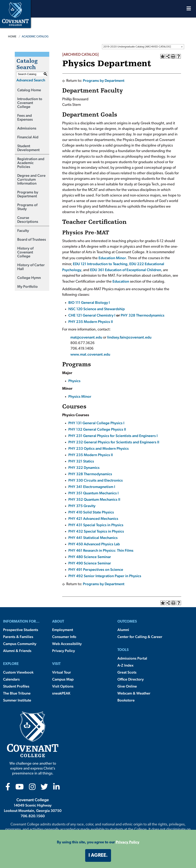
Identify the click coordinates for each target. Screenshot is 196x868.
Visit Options (63, 686)
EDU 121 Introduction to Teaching (100, 264)
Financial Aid (28, 137)
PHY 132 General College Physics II (97, 429)
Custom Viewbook (18, 672)
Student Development (28, 148)
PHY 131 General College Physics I (96, 423)
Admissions (27, 128)
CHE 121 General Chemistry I (92, 315)
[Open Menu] (189, 10)
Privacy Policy (64, 651)
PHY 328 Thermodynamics (143, 315)
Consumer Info (64, 637)
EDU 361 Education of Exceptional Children (126, 270)
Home (12, 36)
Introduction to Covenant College (30, 103)
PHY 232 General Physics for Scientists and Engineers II (114, 442)
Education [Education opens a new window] (121, 281)
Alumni (123, 630)
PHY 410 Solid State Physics (91, 512)
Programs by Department (28, 194)
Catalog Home (29, 90)
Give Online (127, 686)
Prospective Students (21, 630)
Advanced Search (31, 80)
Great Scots (127, 672)
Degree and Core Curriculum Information (31, 179)
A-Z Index (125, 665)
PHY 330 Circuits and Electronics (96, 480)
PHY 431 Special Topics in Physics (96, 525)
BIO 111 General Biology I (89, 302)
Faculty (23, 231)
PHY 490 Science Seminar (90, 563)
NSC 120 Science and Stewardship (97, 309)
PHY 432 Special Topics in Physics (96, 531)
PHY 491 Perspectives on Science (96, 569)
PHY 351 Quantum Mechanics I (93, 493)
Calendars (11, 679)
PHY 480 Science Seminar (90, 557)
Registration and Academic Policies (31, 163)
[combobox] (143, 47)
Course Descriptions (28, 220)
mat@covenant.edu (87, 337)
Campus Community (20, 644)
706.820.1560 (33, 816)
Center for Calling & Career (140, 637)
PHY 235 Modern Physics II (91, 322)
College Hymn (29, 278)
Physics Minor (80, 396)
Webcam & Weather (134, 693)
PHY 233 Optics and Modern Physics (99, 448)
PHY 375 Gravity (82, 506)
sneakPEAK (61, 693)
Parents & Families (18, 637)
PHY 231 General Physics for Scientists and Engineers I (113, 436)
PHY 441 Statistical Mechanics (93, 538)
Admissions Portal (132, 658)
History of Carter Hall (31, 267)
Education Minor (112, 258)
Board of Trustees (32, 239)
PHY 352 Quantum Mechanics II (94, 499)
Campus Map (63, 679)
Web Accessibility (67, 644)
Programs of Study (27, 207)
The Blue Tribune (17, 693)
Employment (63, 630)
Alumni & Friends (17, 651)
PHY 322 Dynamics (84, 468)
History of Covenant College (25, 252)
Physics (74, 381)
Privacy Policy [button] (128, 842)
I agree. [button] (98, 855)
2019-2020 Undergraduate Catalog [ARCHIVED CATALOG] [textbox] (137, 47)
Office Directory (131, 679)
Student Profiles (16, 686)
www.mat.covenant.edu (90, 354)
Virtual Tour (62, 672)
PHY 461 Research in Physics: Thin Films (101, 550)
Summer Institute (17, 700)
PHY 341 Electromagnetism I (92, 487)
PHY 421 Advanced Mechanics (93, 518)
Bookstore (126, 700)
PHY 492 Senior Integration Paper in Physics (105, 576)
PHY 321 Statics (81, 461)
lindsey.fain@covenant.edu (129, 337)
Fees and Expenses (25, 117)
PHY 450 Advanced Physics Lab (94, 544)
